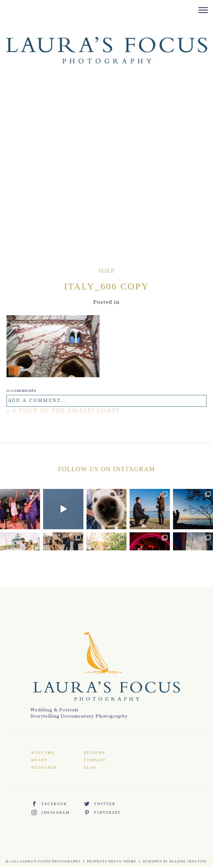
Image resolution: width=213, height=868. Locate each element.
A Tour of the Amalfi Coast (66, 410)
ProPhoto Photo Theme (112, 861)
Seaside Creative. (189, 861)
